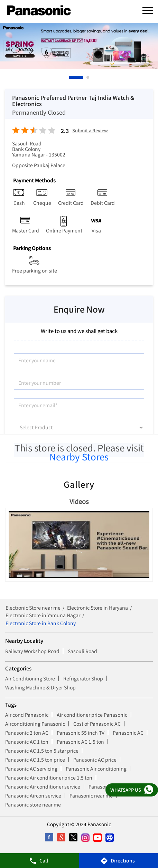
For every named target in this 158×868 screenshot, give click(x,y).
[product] (79, 428)
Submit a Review (90, 131)
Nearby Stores (79, 456)
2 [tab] (88, 77)
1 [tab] (71, 77)
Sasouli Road (82, 651)
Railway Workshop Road (32, 651)
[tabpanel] (79, 46)
